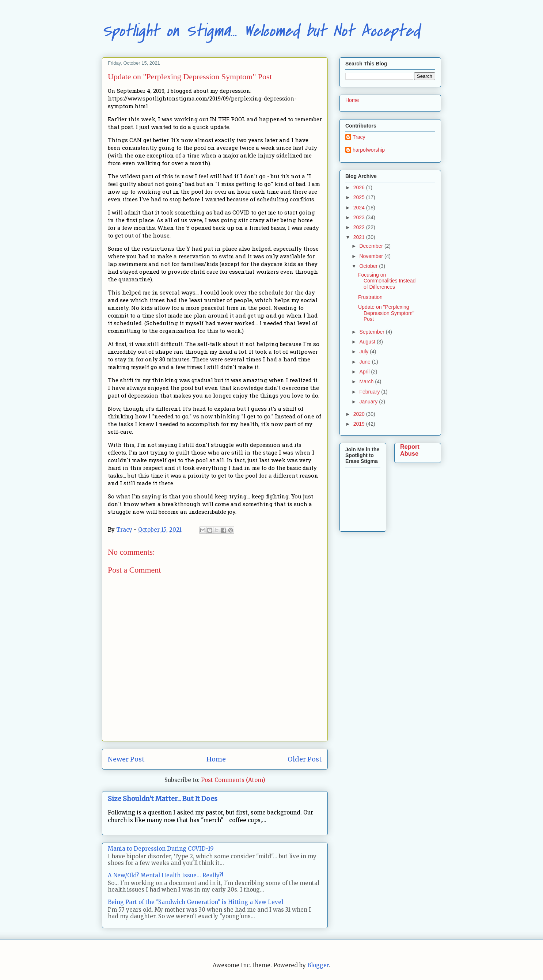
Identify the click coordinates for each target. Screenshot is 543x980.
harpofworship (369, 150)
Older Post (305, 759)
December (372, 246)
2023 (360, 217)
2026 (360, 187)
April (365, 372)
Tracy (359, 137)
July (364, 352)
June (365, 362)
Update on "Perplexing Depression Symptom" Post (386, 313)
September (372, 332)
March (367, 381)
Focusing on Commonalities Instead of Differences (387, 281)
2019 (360, 424)
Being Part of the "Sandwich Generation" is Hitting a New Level (195, 902)
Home (216, 759)
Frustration (370, 297)
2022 (360, 227)
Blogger (318, 965)
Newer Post (126, 759)
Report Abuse (410, 450)
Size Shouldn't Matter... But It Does (163, 799)
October (369, 266)
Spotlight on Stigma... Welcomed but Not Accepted (261, 31)
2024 (360, 208)
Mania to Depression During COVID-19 (161, 849)
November (372, 256)
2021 (360, 237)
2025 (360, 197)
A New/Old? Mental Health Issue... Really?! (166, 875)
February (370, 392)
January (369, 402)
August (368, 342)
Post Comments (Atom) (233, 780)
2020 (360, 414)
